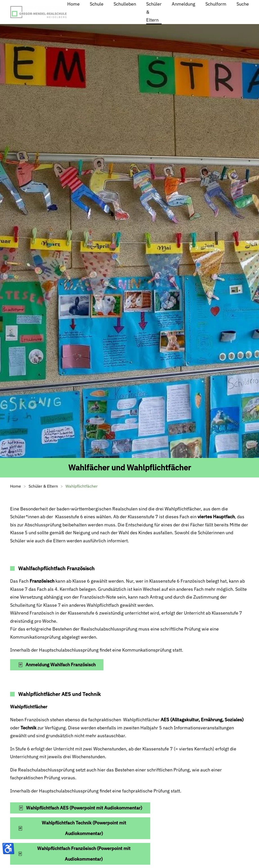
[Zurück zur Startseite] (39, 12)
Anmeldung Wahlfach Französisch (57, 665)
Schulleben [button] (125, 4)
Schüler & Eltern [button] (154, 12)
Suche (243, 4)
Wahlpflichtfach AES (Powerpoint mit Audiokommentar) (80, 808)
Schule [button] (97, 4)
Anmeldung (184, 4)
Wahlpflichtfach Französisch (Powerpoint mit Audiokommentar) (74, 854)
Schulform (216, 4)
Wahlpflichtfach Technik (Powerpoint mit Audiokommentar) (72, 828)
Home (73, 4)
